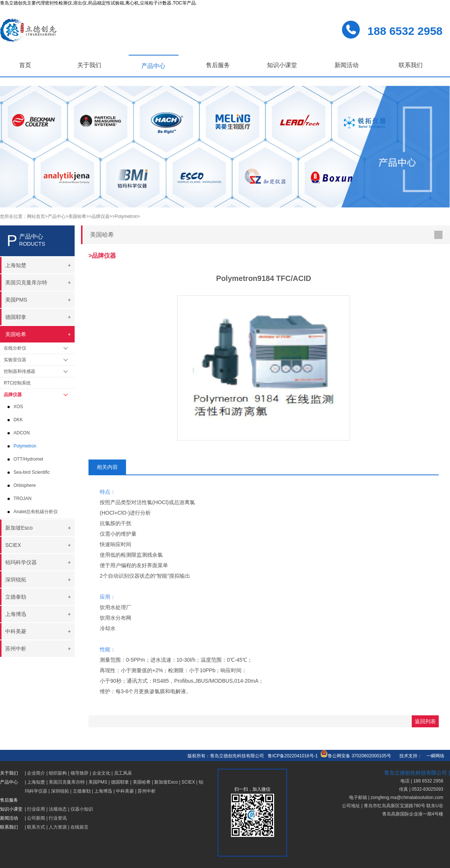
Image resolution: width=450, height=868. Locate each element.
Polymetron (25, 446)
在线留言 (79, 827)
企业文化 (101, 773)
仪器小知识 (82, 809)
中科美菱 (125, 791)
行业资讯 (58, 818)
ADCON (22, 433)
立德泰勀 (82, 791)
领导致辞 (79, 773)
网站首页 (36, 216)
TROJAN (22, 499)
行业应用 (36, 809)
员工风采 (123, 773)
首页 (25, 65)
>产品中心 (55, 216)
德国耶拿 (120, 782)
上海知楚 (36, 782)
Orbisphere (25, 485)
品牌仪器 (13, 395)
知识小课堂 (282, 65)
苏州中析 (147, 791)
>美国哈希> (77, 216)
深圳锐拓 (60, 791)
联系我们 (411, 65)
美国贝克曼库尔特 (67, 782)
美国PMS (98, 782)
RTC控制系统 (17, 383)
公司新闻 (36, 818)
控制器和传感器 (19, 371)
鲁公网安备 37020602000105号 (356, 756)
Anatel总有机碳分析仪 (36, 512)
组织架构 (58, 773)
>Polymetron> (126, 216)
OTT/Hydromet (28, 459)
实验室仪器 (15, 360)
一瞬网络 (433, 756)
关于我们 (89, 65)
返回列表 (425, 721)
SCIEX (188, 782)
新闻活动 (346, 65)
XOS (18, 407)
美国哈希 (142, 782)
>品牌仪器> (100, 216)
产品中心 (153, 66)
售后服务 (218, 65)
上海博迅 (103, 791)
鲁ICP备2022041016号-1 (293, 756)
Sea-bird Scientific (32, 472)
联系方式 (36, 827)
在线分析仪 (15, 348)
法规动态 (58, 809)
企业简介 (36, 773)
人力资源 (58, 827)
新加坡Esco (166, 782)
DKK (18, 420)
